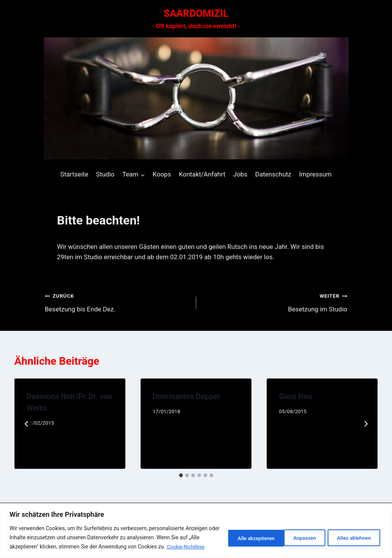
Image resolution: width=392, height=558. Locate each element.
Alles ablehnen (291, 533)
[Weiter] (366, 424)
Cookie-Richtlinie (38, 547)
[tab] (181, 475)
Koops (162, 174)
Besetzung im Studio (275, 302)
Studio (105, 174)
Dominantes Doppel (186, 396)
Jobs (240, 174)
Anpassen (236, 533)
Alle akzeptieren (352, 533)
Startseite (74, 174)
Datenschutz (273, 174)
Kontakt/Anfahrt (202, 174)
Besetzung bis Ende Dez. (117, 302)
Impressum (315, 174)
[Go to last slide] (27, 424)
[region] (196, 526)
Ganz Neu (295, 396)
